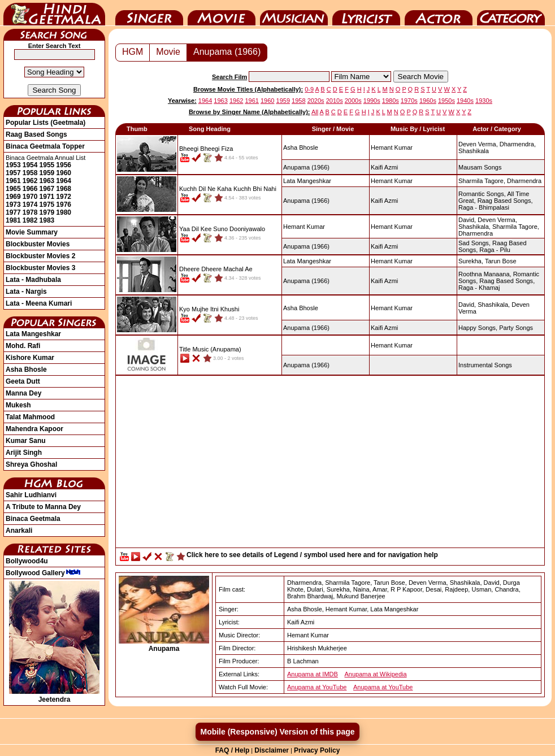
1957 (13, 173)
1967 (47, 189)
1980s (391, 101)
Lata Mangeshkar (33, 334)
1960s (428, 101)
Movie (222, 13)
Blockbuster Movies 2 (40, 256)
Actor (439, 13)
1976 (64, 205)
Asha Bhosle (26, 370)
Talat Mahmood (30, 417)
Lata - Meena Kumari (39, 303)
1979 (47, 212)
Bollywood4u (27, 561)
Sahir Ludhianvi (31, 495)
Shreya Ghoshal (31, 464)
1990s (372, 101)
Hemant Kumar (392, 147)
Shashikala (474, 151)
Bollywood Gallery (43, 573)
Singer (149, 13)
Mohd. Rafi (23, 346)
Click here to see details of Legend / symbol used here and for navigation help (312, 555)
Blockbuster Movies (38, 244)
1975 (47, 205)
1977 (13, 212)
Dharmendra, (518, 144)
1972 (64, 197)
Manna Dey (23, 393)
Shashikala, (474, 227)
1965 (13, 189)
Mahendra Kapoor (34, 429)
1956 (64, 165)
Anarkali (19, 531)
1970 (30, 197)
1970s (409, 101)
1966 (30, 189)
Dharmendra (524, 181)
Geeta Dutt (23, 381)
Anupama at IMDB (313, 674)
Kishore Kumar (30, 358)
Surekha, (471, 261)
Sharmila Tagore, (482, 181)
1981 (13, 220)
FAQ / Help (233, 750)
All (315, 112)
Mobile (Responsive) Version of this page (277, 732)
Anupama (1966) (227, 52)
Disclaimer (272, 750)
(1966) (306, 167)
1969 (13, 197)
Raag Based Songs (36, 134)
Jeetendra (54, 696)
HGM (133, 52)
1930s (484, 101)
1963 (47, 181)
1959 (47, 173)
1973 (13, 205)
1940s (465, 101)
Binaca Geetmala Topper (45, 146)
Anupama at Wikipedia (376, 674)
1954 (30, 165)
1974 (30, 205)
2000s (353, 101)
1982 (30, 220)
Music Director (294, 13)
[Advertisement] (330, 464)
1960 (64, 173)
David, (467, 220)
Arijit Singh (24, 453)
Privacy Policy (317, 750)
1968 (64, 189)
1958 (30, 173)
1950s (446, 101)
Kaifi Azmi (384, 167)
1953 (13, 165)
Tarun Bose (501, 261)
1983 (47, 220)
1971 (47, 197)
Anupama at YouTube (317, 687)
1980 (64, 212)
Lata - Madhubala (33, 280)
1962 (30, 181)
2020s (316, 101)
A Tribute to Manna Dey (43, 507)
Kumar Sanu (26, 441)
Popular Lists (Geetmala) (45, 123)
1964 (64, 181)
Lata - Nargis (26, 292)
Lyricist (366, 13)
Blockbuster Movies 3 (40, 268)
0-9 (309, 89)
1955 (47, 165)
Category (511, 13)
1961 (13, 181)
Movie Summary (32, 232)
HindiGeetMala (54, 13)
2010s (335, 101)
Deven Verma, (478, 144)
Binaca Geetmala (33, 519)
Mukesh (18, 405)
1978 (30, 212)
